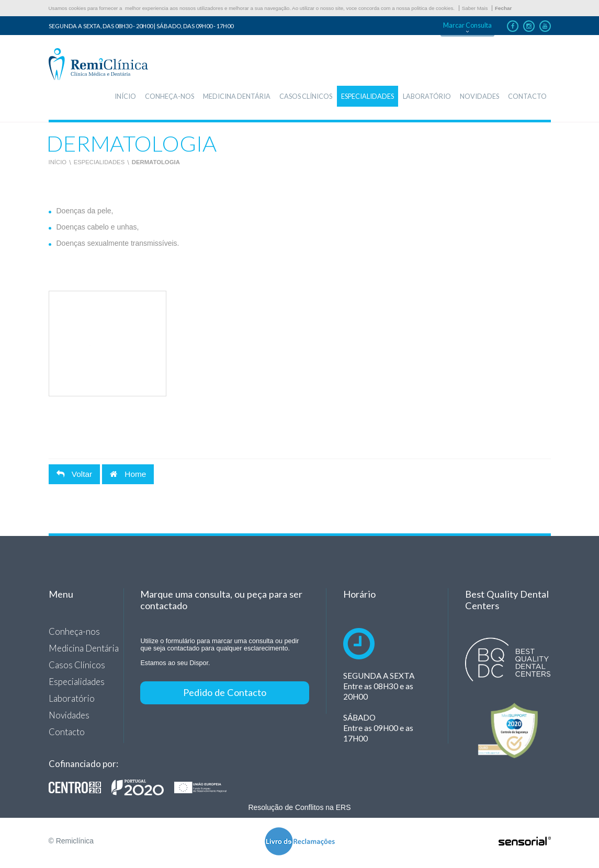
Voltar (75, 474)
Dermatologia (156, 162)
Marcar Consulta (467, 25)
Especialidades (99, 162)
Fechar (503, 8)
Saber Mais (475, 8)
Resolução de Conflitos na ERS (299, 807)
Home (128, 474)
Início (58, 162)
